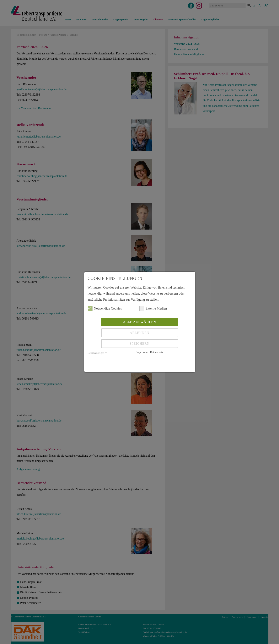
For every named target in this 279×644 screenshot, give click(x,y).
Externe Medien (153, 308)
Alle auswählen (139, 322)
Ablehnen (139, 333)
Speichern (139, 344)
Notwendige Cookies (105, 308)
